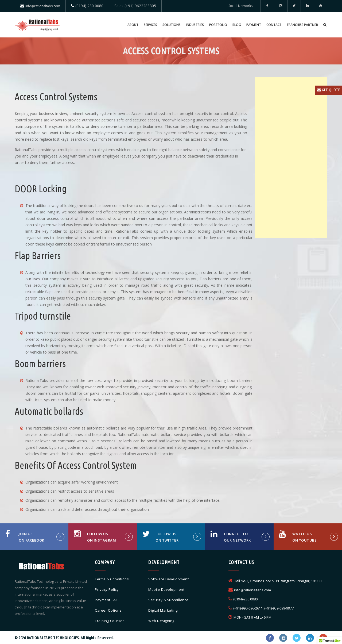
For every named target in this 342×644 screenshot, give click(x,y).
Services (150, 25)
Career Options (108, 610)
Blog (237, 25)
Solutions (172, 25)
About (133, 25)
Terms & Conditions (112, 579)
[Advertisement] (291, 158)
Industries (195, 25)
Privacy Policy (107, 589)
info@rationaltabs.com (43, 6)
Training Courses (110, 621)
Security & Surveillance (168, 600)
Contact (274, 25)
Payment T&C (106, 600)
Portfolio (218, 25)
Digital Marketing (163, 610)
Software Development (168, 579)
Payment (254, 25)
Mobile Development (166, 589)
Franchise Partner (302, 25)
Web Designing (161, 621)
